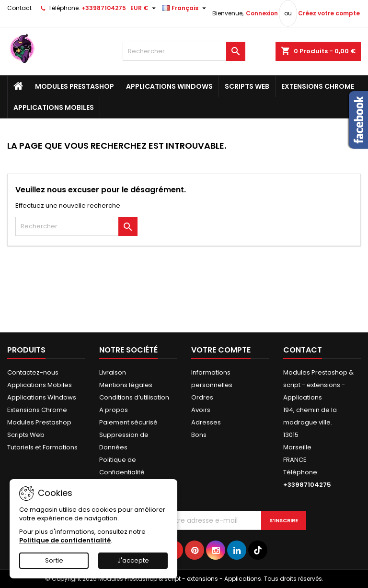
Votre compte (221, 350)
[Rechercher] (184, 51)
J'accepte (133, 560)
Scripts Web (247, 86)
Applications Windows (169, 86)
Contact (19, 8)
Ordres (202, 397)
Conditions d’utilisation (134, 397)
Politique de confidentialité (65, 540)
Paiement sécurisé (128, 422)
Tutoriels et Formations (42, 447)
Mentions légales (126, 385)
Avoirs (201, 410)
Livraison (113, 372)
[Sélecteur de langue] (185, 8)
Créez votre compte (329, 13)
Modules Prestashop (75, 86)
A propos (114, 410)
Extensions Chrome (318, 86)
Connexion (262, 13)
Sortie (54, 560)
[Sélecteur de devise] (144, 8)
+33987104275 (104, 8)
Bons (199, 435)
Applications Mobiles (54, 107)
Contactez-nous (33, 372)
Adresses (206, 422)
